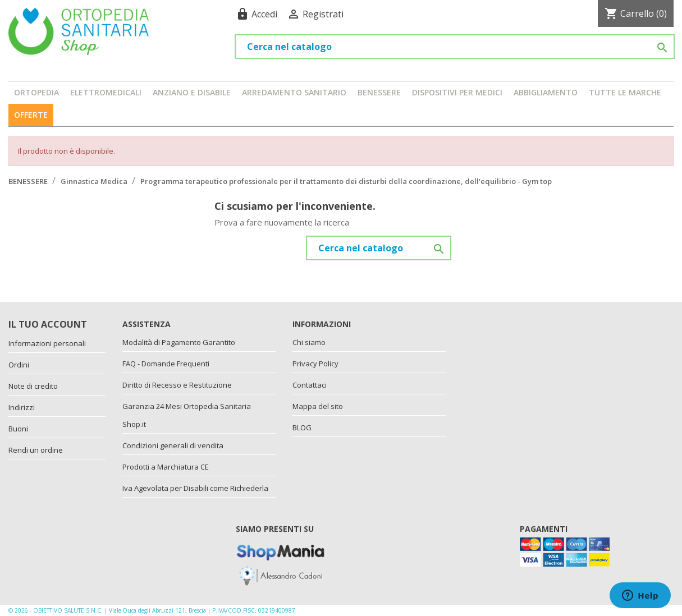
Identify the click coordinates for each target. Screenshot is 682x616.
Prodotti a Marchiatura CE (166, 467)
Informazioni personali (47, 343)
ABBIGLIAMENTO (546, 92)
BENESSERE (379, 92)
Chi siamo (309, 342)
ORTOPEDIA (36, 92)
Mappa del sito (318, 406)
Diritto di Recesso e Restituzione (177, 385)
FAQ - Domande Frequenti (166, 364)
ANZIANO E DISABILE (192, 92)
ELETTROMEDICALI (106, 92)
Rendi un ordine (36, 450)
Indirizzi (22, 407)
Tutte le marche (625, 92)
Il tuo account (48, 324)
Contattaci (310, 385)
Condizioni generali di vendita (173, 445)
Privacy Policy (315, 364)
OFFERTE (31, 115)
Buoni (18, 429)
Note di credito (33, 386)
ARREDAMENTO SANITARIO (294, 92)
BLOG (302, 427)
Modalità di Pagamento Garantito (179, 342)
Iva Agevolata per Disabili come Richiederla (195, 488)
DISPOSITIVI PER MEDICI (457, 92)
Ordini (19, 365)
